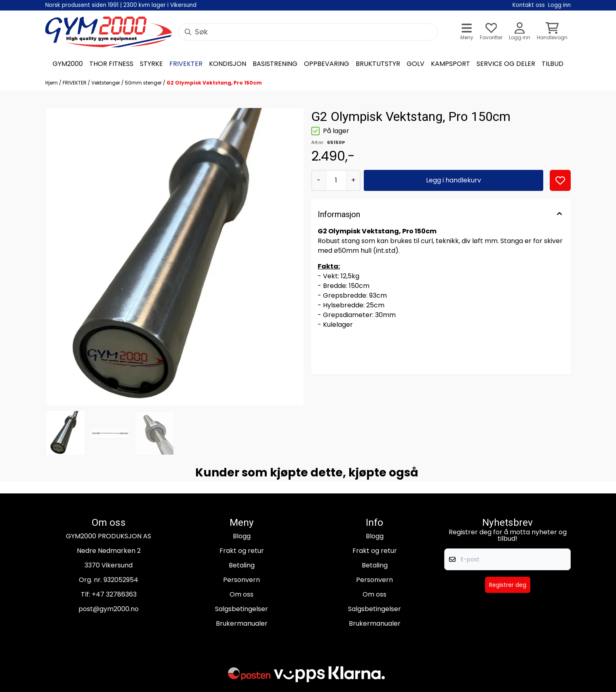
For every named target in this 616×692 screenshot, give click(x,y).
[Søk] (308, 32)
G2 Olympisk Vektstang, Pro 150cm (214, 83)
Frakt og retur (242, 551)
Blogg (242, 536)
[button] (560, 180)
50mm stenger (144, 83)
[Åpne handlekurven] (552, 32)
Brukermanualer (242, 623)
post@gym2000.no (109, 609)
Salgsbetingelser (242, 609)
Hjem (52, 83)
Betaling (242, 565)
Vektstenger (106, 83)
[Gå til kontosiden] (520, 32)
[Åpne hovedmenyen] (467, 32)
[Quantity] (336, 180)
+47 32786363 (114, 594)
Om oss (242, 594)
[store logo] (109, 32)
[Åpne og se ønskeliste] (491, 32)
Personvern (242, 580)
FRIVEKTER (75, 83)
